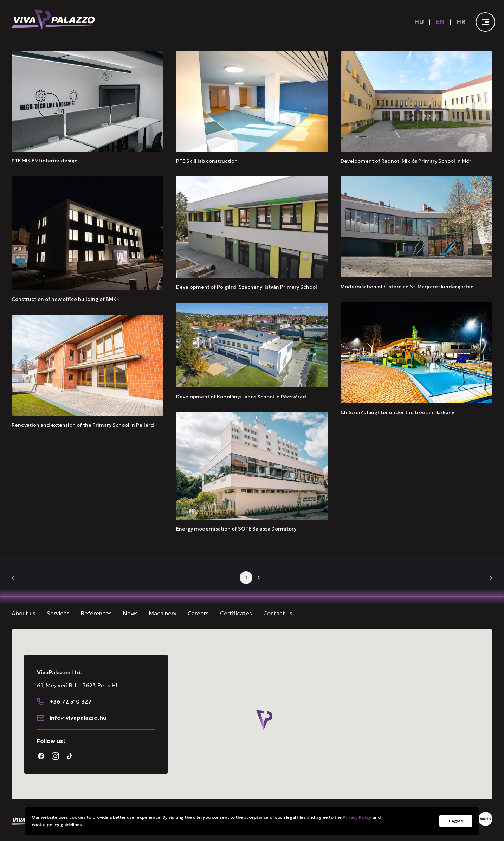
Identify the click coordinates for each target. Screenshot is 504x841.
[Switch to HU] (419, 22)
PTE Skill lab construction (207, 161)
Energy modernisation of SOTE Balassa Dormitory (236, 529)
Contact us (278, 613)
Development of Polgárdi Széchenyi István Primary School (247, 287)
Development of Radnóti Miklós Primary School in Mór (406, 161)
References (96, 613)
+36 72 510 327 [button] (71, 728)
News (130, 613)
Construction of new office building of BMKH (66, 299)
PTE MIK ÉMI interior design (45, 161)
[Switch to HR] (461, 22)
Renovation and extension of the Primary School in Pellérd (83, 425)
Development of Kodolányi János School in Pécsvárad (241, 397)
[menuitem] (420, 22)
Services (58, 613)
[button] (88, 101)
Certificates (236, 613)
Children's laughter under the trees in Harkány (397, 412)
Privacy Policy (357, 817)
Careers (198, 613)
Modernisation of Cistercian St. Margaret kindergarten (407, 287)
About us (24, 613)
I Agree (456, 821)
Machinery (163, 613)
